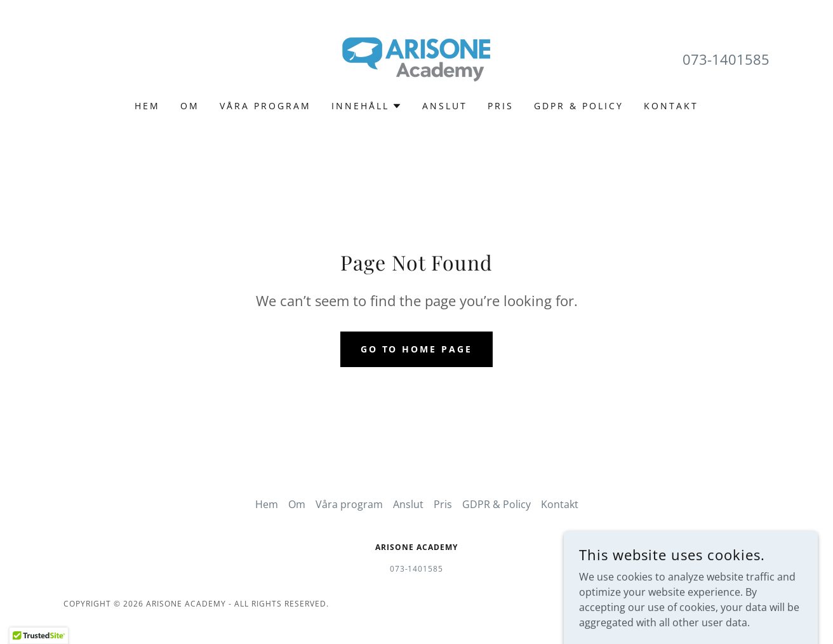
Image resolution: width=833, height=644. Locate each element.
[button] (367, 106)
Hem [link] (147, 106)
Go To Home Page (417, 349)
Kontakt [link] (671, 106)
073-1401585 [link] (726, 59)
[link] (416, 58)
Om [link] (190, 106)
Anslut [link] (445, 106)
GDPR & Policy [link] (579, 106)
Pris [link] (501, 106)
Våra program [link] (265, 106)
